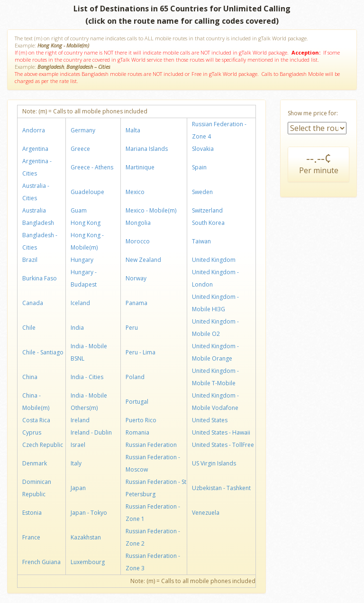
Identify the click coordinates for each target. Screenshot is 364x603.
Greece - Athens (92, 167)
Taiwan (201, 241)
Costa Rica (36, 420)
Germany (83, 130)
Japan (78, 488)
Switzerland (207, 210)
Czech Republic (43, 445)
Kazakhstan (86, 537)
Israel (78, 445)
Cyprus (32, 432)
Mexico (135, 192)
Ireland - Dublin (91, 432)
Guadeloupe (87, 192)
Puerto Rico (141, 420)
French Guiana (41, 562)
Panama (136, 303)
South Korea (208, 223)
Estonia (32, 513)
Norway (136, 278)
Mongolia (138, 223)
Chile (29, 328)
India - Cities (87, 377)
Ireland (80, 420)
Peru (132, 328)
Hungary (82, 260)
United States (210, 420)
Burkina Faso (40, 278)
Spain (199, 167)
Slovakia (203, 149)
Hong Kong (86, 223)
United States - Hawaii (221, 432)
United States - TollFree (223, 445)
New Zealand (143, 260)
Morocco (138, 241)
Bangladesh (38, 223)
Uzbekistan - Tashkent (221, 488)
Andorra (34, 130)
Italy (76, 463)
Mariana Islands (147, 149)
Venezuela (206, 513)
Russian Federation (151, 445)
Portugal (137, 402)
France (31, 537)
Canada (33, 303)
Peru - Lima (141, 352)
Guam (79, 210)
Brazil (30, 260)
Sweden (202, 192)
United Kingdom (214, 260)
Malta (133, 130)
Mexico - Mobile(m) (151, 210)
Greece (80, 149)
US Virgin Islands (214, 463)
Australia (34, 210)
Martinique (140, 167)
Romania (137, 432)
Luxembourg (88, 562)
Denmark (35, 463)
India (77, 328)
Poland (135, 377)
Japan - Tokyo (89, 513)
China (30, 377)
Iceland (80, 303)
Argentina (35, 149)
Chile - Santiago (43, 352)
